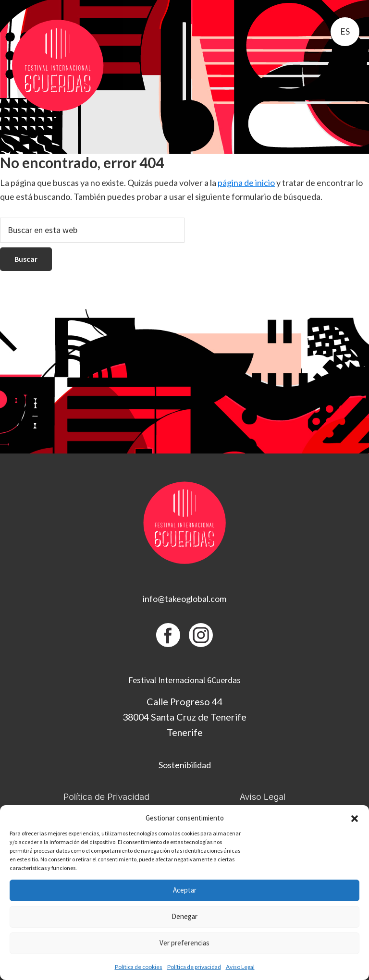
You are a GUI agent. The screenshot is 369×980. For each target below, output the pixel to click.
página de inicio (246, 183)
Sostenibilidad (185, 765)
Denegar (184, 916)
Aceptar (185, 890)
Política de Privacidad (106, 797)
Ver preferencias (184, 943)
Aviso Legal (240, 967)
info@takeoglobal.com (184, 599)
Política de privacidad (194, 967)
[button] (355, 819)
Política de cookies (139, 967)
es (345, 31)
